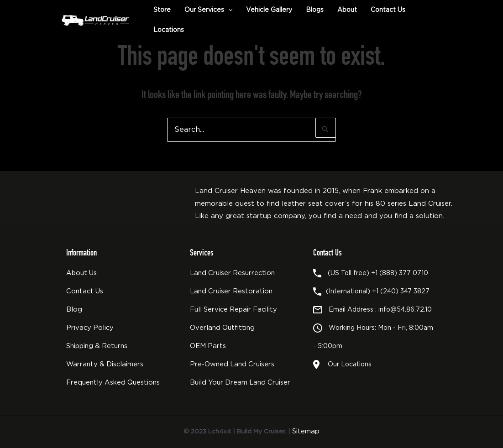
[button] (228, 10)
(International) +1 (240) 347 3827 (378, 292)
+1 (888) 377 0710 (400, 273)
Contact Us (388, 10)
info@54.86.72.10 (405, 310)
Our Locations (348, 365)
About (347, 10)
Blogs (315, 10)
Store (162, 10)
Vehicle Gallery (269, 10)
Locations (169, 30)
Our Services (208, 10)
